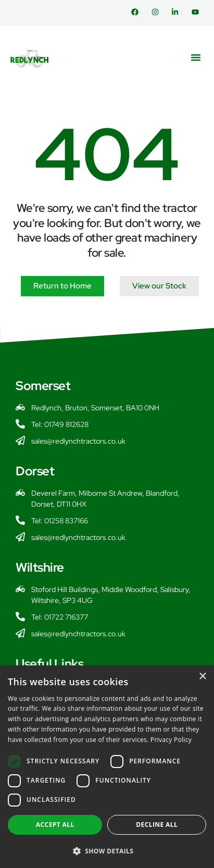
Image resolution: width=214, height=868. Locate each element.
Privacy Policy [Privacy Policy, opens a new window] (171, 740)
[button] (196, 57)
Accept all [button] (55, 825)
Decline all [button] (157, 825)
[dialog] (107, 767)
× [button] (202, 677)
